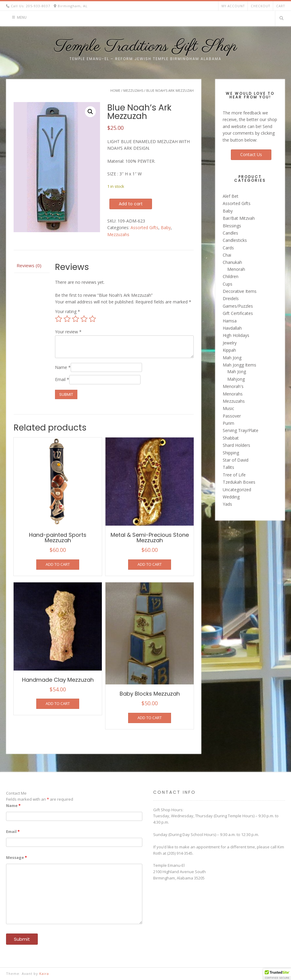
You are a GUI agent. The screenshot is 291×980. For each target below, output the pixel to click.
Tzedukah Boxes (239, 482)
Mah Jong (232, 358)
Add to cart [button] (58, 564)
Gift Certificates (238, 313)
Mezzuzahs (133, 90)
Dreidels (231, 298)
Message (16, 857)
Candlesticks (235, 240)
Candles (230, 233)
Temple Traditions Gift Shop (146, 47)
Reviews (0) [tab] (29, 265)
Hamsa (230, 321)
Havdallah (232, 328)
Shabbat (231, 438)
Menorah (236, 269)
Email (62, 379)
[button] (90, 112)
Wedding (231, 497)
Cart (281, 6)
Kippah (229, 350)
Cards (228, 248)
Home (115, 90)
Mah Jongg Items (239, 365)
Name (63, 367)
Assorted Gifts (144, 227)
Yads (227, 504)
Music (228, 408)
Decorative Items (240, 291)
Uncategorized (237, 490)
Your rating (68, 311)
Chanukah (232, 262)
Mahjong (236, 379)
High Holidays (236, 335)
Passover (232, 416)
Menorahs (233, 394)
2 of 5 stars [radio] (67, 319)
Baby (166, 227)
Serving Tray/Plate (241, 430)
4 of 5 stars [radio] (84, 319)
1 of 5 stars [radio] (59, 319)
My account (233, 6)
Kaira (44, 974)
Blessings (232, 226)
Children (231, 276)
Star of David (236, 460)
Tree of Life (234, 475)
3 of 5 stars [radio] (76, 319)
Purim (228, 423)
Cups (228, 284)
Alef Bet (231, 196)
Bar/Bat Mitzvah (239, 218)
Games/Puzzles (238, 306)
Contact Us (251, 154)
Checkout (260, 6)
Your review (68, 332)
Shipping (231, 453)
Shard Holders (236, 445)
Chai (227, 255)
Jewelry (230, 343)
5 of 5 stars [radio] (92, 319)
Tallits (228, 467)
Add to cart (131, 204)
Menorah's (233, 386)
